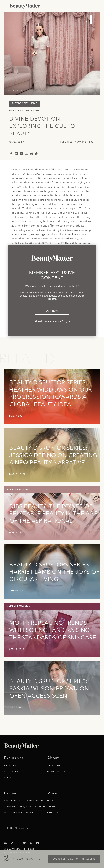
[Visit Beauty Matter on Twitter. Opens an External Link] (25, 843)
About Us (54, 766)
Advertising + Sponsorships (24, 801)
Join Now (52, 311)
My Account (56, 801)
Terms (51, 807)
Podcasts (11, 771)
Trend (37, 111)
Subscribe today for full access (74, 859)
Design (28, 111)
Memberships (56, 771)
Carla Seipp (17, 142)
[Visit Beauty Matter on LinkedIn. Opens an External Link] (6, 843)
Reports (10, 777)
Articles (10, 766)
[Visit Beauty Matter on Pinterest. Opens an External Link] (32, 843)
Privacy (53, 812)
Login (67, 321)
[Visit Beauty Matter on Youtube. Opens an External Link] (39, 843)
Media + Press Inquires (20, 812)
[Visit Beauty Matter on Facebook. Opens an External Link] (19, 843)
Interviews (16, 111)
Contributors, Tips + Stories (25, 807)
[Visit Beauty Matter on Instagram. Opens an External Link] (13, 843)
